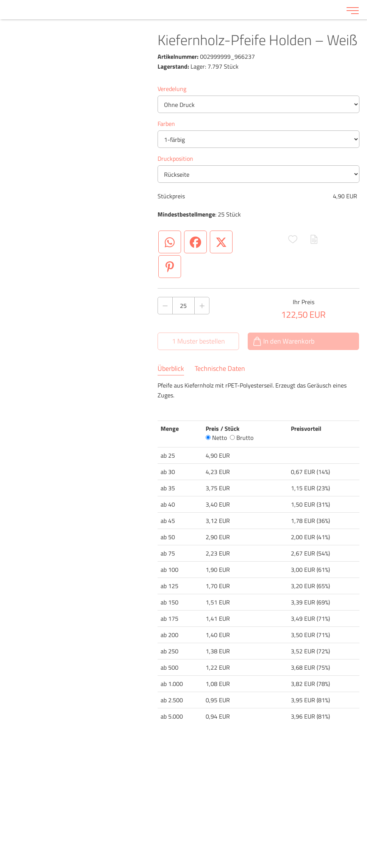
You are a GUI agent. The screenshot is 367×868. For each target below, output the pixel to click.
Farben (166, 124)
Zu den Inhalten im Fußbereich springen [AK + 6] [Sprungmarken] (0, 0)
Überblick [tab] (171, 369)
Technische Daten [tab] (220, 369)
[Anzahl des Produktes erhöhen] (202, 306)
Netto (216, 438)
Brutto (242, 438)
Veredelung (172, 89)
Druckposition (175, 159)
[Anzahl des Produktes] (183, 306)
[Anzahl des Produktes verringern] (165, 306)
